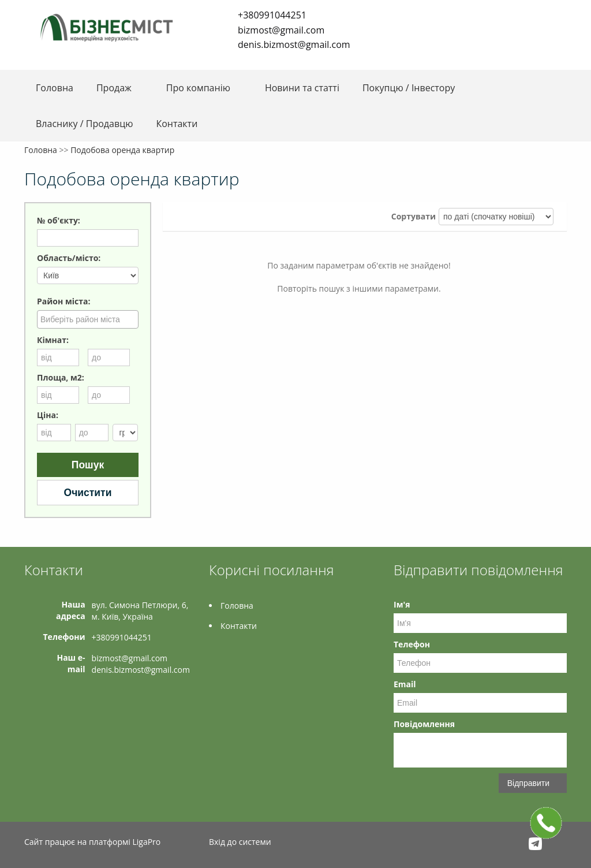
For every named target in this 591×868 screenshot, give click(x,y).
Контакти (177, 124)
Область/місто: (69, 258)
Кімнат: (53, 340)
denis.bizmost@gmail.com (294, 44)
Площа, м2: (61, 377)
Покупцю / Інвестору (409, 88)
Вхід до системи (240, 842)
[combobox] (88, 319)
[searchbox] (89, 319)
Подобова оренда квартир (122, 150)
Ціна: (48, 415)
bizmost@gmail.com (281, 30)
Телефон (412, 644)
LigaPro (146, 842)
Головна (55, 88)
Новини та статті (302, 88)
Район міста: (63, 301)
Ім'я (402, 604)
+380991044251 (272, 15)
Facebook (227, 62)
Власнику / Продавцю (84, 124)
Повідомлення (424, 724)
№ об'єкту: (59, 220)
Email (405, 684)
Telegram (242, 62)
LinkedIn (260, 62)
